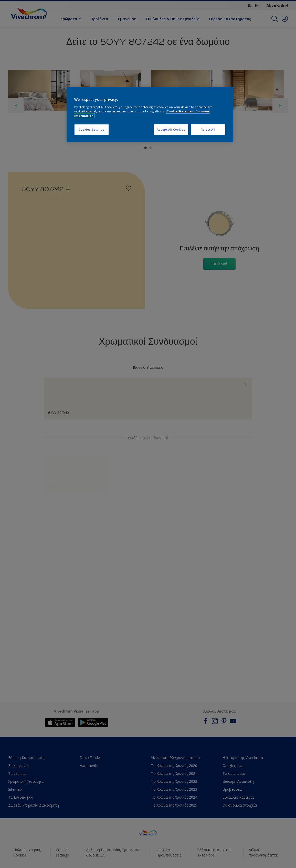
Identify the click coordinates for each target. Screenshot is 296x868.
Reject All (208, 129)
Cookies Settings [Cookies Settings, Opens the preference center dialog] (92, 129)
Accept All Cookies (171, 129)
